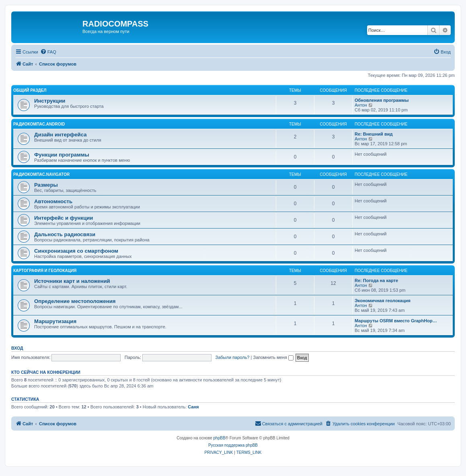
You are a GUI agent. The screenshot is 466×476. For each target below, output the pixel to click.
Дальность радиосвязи (65, 234)
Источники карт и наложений (72, 281)
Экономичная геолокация (383, 301)
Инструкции (50, 101)
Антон (361, 105)
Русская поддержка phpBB (233, 445)
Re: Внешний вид (374, 134)
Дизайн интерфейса (61, 135)
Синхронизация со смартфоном (76, 251)
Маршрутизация (55, 321)
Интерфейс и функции (64, 218)
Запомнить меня (273, 357)
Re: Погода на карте (376, 280)
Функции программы (62, 155)
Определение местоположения (75, 301)
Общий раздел (30, 90)
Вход (17, 348)
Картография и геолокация (45, 271)
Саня (193, 407)
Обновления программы (382, 100)
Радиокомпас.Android (39, 124)
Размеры (46, 185)
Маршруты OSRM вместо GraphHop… (396, 321)
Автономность (53, 201)
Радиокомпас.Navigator (41, 174)
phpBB (220, 438)
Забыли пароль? (233, 357)
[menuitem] (48, 52)
